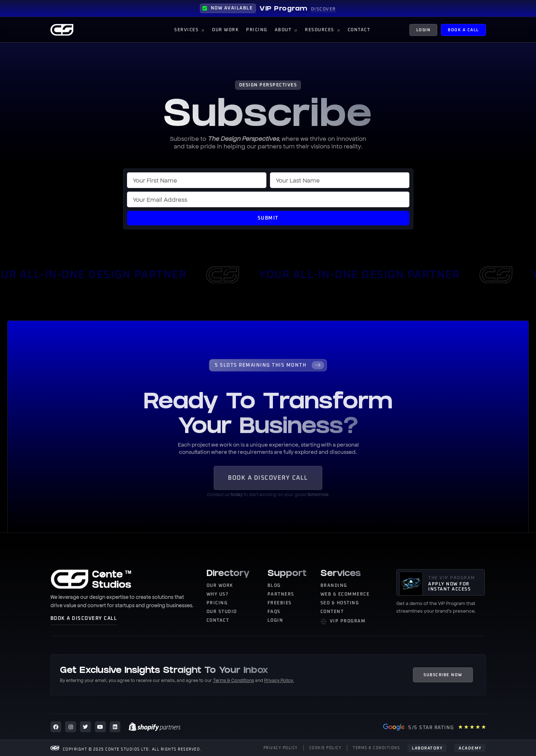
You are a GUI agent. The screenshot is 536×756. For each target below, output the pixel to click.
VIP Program (283, 9)
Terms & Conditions (234, 680)
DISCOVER (324, 9)
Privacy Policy (279, 680)
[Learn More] (268, 379)
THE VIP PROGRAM (452, 578)
